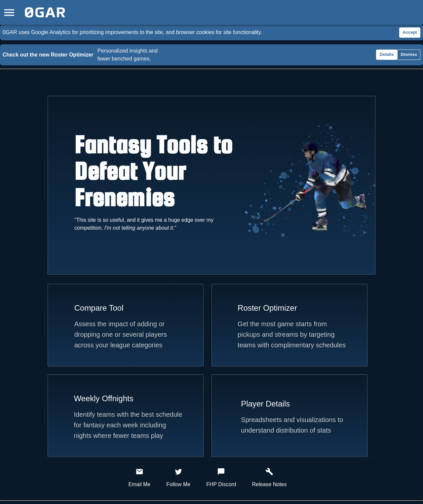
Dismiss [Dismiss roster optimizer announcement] (409, 55)
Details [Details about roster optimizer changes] (387, 55)
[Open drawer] (9, 12)
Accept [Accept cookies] (410, 33)
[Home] (45, 12)
